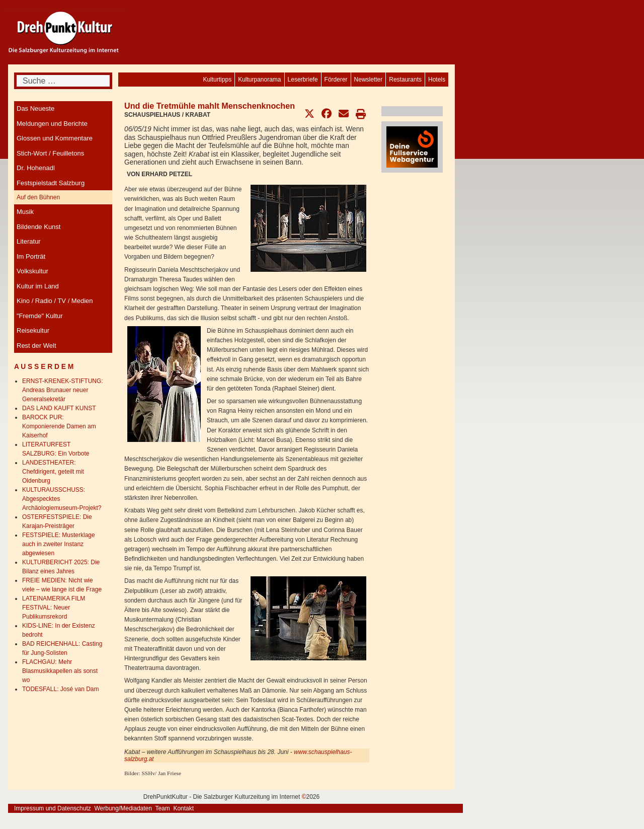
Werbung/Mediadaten (123, 808)
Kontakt (183, 808)
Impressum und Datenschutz (53, 808)
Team (162, 808)
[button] (309, 114)
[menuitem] (437, 80)
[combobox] (63, 81)
